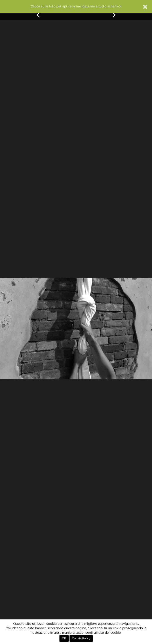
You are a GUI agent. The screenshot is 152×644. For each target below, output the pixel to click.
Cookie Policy (81, 638)
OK (64, 638)
